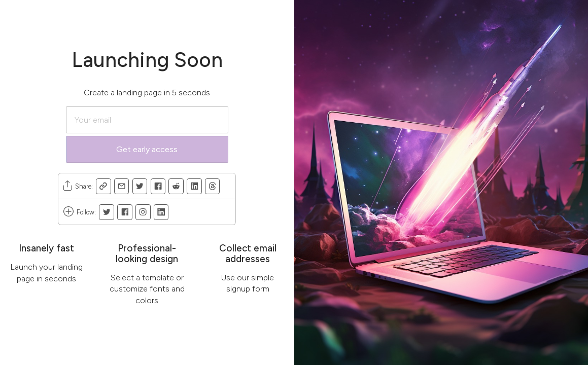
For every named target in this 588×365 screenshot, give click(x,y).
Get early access (147, 149)
